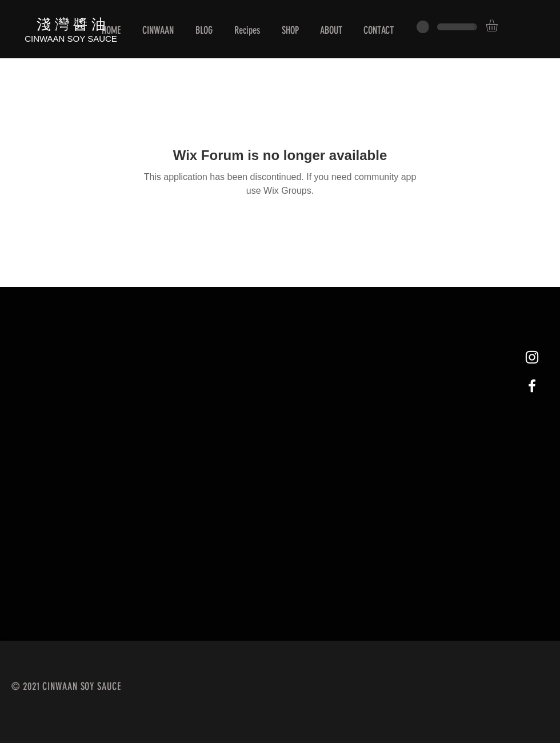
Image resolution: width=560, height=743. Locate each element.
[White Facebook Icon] (532, 386)
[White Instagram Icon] (532, 357)
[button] (499, 25)
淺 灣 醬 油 (71, 23)
